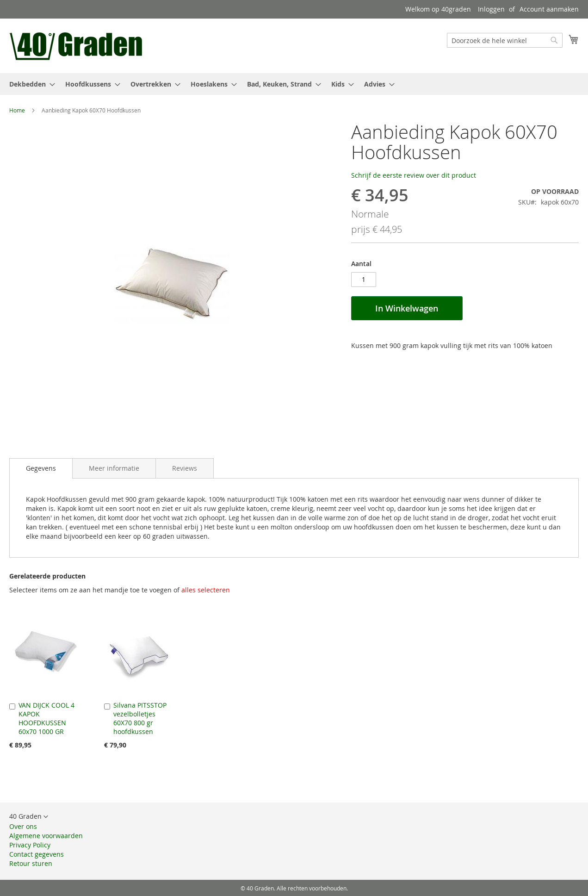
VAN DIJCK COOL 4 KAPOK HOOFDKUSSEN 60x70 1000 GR (46, 718)
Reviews (185, 468)
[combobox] (505, 40)
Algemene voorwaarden (46, 836)
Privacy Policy (30, 845)
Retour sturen (31, 863)
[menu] (294, 84)
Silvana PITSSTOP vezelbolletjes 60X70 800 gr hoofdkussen (140, 718)
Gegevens (41, 468)
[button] (29, 817)
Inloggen (491, 9)
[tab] (41, 468)
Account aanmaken (549, 9)
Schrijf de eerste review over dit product (414, 175)
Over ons (23, 826)
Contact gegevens (37, 854)
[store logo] (77, 45)
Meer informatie (114, 468)
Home (17, 110)
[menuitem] (29, 84)
